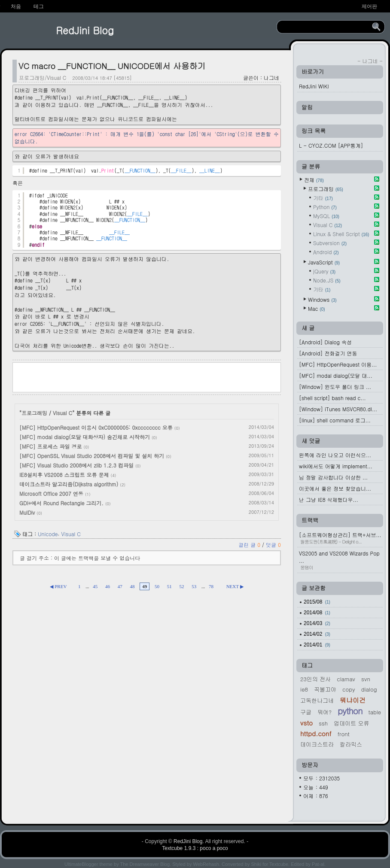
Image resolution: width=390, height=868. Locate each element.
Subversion (330, 243)
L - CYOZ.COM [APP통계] (331, 145)
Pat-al (318, 864)
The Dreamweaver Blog (145, 864)
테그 (39, 6)
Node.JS (327, 280)
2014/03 (317, 623)
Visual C (62, 413)
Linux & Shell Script (341, 234)
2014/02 (317, 634)
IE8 (304, 689)
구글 (306, 712)
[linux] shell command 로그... (335, 420)
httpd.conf (316, 733)
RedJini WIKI (314, 86)
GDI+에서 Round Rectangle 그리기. (61, 503)
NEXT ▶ (235, 586)
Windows (322, 299)
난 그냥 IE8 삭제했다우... (329, 499)
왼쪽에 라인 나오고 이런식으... (335, 455)
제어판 (369, 6)
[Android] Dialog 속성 (325, 342)
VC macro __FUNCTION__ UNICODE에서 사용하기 (112, 65)
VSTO (306, 723)
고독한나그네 (317, 700)
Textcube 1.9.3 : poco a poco (195, 848)
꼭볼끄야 (325, 689)
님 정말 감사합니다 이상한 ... (333, 477)
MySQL (326, 216)
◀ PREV (59, 586)
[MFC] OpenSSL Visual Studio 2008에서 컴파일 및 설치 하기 (92, 456)
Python (325, 207)
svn (366, 679)
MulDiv (27, 512)
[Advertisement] (147, 376)
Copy (349, 689)
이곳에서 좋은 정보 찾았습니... (335, 488)
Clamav (346, 679)
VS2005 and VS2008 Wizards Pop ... (341, 560)
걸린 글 (250, 545)
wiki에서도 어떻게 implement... (336, 466)
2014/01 (317, 645)
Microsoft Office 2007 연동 (51, 493)
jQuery (324, 271)
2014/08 (317, 613)
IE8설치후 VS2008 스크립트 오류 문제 (64, 475)
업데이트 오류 (351, 723)
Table (375, 712)
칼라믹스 (351, 744)
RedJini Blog (85, 30)
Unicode (48, 534)
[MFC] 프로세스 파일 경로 (51, 446)
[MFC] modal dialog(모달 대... (336, 375)
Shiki (256, 864)
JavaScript (324, 262)
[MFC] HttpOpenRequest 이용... (338, 364)
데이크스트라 (317, 744)
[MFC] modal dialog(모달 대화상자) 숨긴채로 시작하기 (85, 437)
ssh (323, 723)
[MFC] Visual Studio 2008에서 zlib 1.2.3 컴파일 (76, 465)
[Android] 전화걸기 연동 (328, 353)
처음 (16, 6)
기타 (323, 198)
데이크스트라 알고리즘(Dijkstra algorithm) (69, 484)
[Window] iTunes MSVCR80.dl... (338, 409)
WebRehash (206, 864)
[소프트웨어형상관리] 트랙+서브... (341, 538)
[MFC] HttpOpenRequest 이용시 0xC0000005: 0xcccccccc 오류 (96, 427)
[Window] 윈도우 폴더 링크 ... (335, 387)
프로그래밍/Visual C (43, 77)
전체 (314, 180)
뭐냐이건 (353, 700)
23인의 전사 (315, 679)
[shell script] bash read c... (332, 398)
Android (326, 252)
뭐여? (324, 712)
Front (344, 734)
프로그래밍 (34, 413)
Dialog (369, 689)
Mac (317, 308)
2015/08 (317, 602)
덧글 (273, 545)
